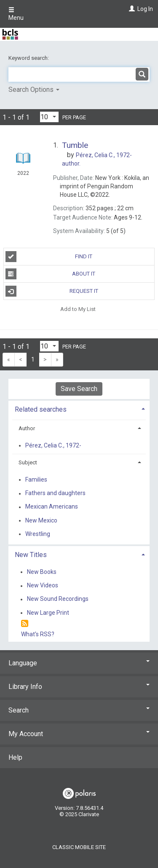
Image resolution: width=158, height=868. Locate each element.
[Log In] (131, 9)
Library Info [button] (79, 687)
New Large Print (48, 613)
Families (36, 480)
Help (15, 757)
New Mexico (41, 520)
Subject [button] (28, 462)
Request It (52, 291)
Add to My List (78, 309)
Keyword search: (29, 58)
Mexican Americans (52, 507)
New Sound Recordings (58, 599)
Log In (145, 9)
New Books (42, 572)
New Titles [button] (31, 555)
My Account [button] (79, 734)
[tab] (79, 409)
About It (51, 274)
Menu (16, 14)
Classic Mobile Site (79, 847)
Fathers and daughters (55, 493)
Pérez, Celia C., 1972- (53, 445)
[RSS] (25, 624)
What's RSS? (38, 634)
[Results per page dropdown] (49, 117)
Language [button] (79, 663)
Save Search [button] (79, 389)
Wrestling (38, 534)
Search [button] (79, 710)
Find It (49, 257)
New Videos (43, 586)
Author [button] (27, 428)
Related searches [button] (41, 409)
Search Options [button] (34, 90)
